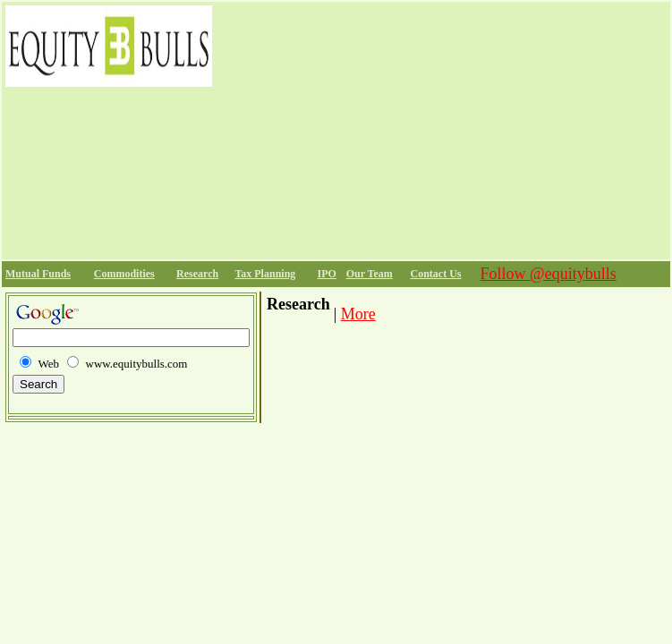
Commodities (124, 274)
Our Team (370, 274)
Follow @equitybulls (549, 274)
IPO (327, 274)
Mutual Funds (38, 274)
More (358, 314)
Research (197, 274)
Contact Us (436, 274)
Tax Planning (265, 274)
